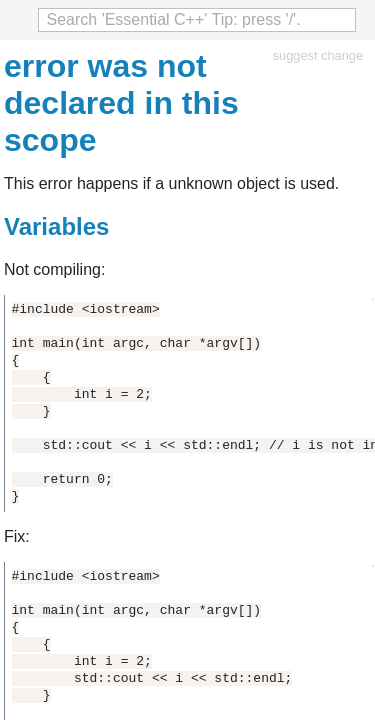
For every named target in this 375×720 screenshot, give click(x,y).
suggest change (318, 55)
